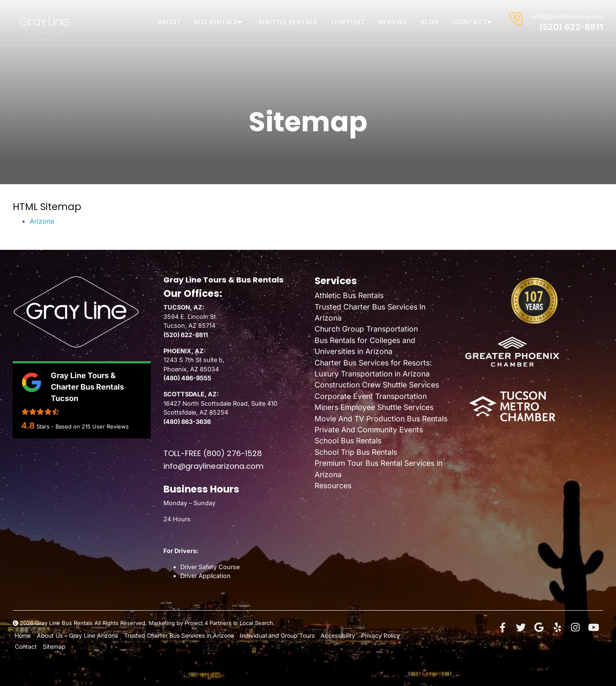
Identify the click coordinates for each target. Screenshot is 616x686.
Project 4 (196, 623)
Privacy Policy (364, 635)
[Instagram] (575, 628)
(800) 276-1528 (233, 453)
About (169, 22)
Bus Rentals (220, 22)
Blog (430, 22)
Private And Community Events (369, 430)
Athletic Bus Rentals (349, 295)
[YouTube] (594, 628)
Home (23, 635)
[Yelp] (557, 628)
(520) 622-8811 (571, 27)
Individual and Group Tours (267, 635)
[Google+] (539, 628)
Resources (333, 485)
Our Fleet (348, 22)
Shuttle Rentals (288, 22)
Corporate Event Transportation (371, 396)
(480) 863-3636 (187, 422)
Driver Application (206, 576)
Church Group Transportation (366, 329)
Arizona (42, 221)
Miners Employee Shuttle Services (374, 407)
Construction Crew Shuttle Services (377, 385)
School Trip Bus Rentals (356, 452)
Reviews (393, 22)
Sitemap (51, 646)
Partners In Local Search (241, 623)
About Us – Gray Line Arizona (75, 635)
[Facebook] (503, 628)
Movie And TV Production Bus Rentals (381, 419)
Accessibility (324, 635)
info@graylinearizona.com (567, 16)
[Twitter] (521, 628)
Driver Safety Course (210, 567)
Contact (474, 22)
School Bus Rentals (348, 441)
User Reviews (105, 426)
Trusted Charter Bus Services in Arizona (173, 635)
